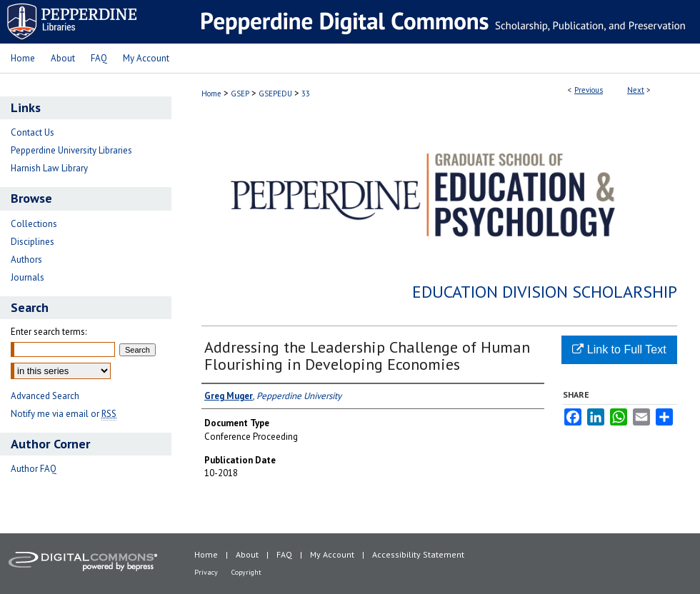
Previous (589, 90)
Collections (34, 224)
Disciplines (32, 242)
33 (306, 94)
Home (211, 94)
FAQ (284, 554)
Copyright (246, 572)
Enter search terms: (49, 332)
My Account (332, 554)
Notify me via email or (64, 414)
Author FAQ (34, 469)
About (247, 554)
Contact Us (32, 132)
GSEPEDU (275, 94)
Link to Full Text (619, 349)
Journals (27, 277)
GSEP (240, 94)
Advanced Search (45, 396)
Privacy (206, 572)
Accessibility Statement (418, 554)
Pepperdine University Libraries (71, 150)
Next (636, 90)
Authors (26, 260)
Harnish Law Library (49, 168)
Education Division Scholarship (545, 292)
